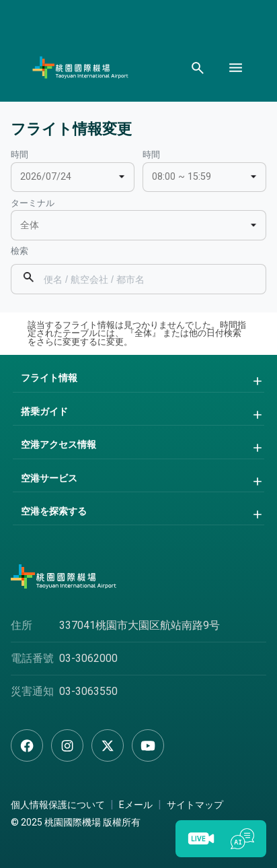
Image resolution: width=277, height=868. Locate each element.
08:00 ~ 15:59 (182, 177)
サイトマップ (195, 805)
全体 (30, 226)
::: (3, 153)
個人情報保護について (58, 805)
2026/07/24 (46, 177)
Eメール (136, 805)
